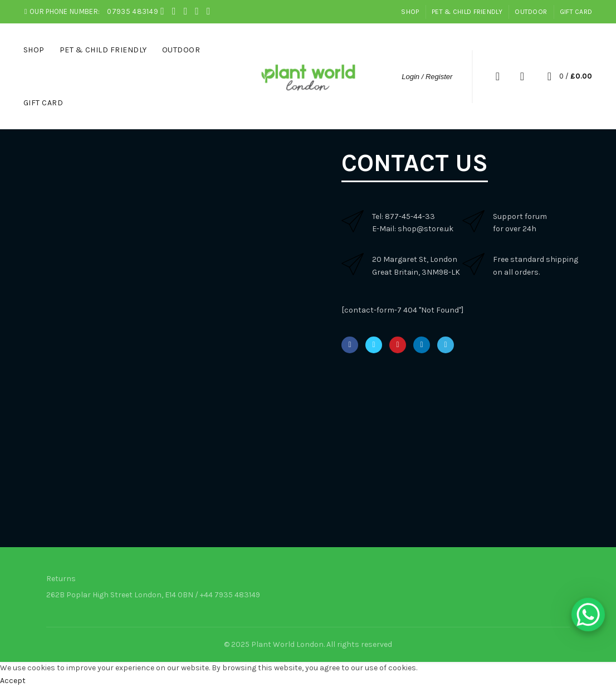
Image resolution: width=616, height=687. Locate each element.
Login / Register (427, 77)
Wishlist (522, 76)
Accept (13, 681)
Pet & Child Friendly (467, 12)
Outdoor (531, 12)
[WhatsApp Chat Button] (588, 615)
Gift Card (576, 12)
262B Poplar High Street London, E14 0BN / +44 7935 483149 (153, 595)
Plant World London (287, 644)
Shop (410, 12)
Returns (61, 579)
